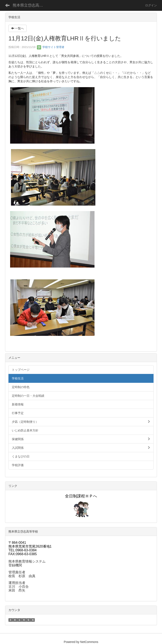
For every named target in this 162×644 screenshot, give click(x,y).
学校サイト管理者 (51, 47)
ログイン (151, 5)
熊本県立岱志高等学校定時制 (30, 5)
